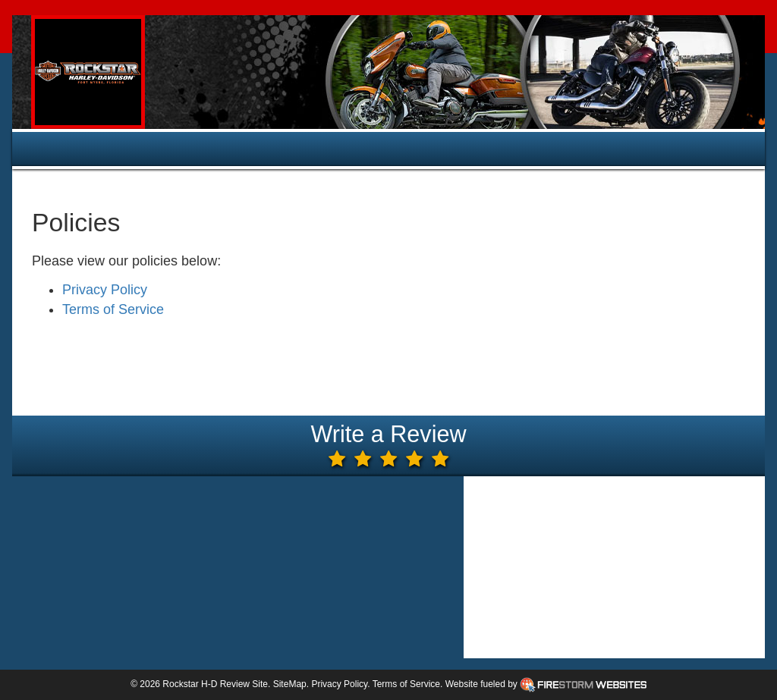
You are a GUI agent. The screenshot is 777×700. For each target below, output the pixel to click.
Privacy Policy (105, 290)
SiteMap (290, 684)
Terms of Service (113, 309)
